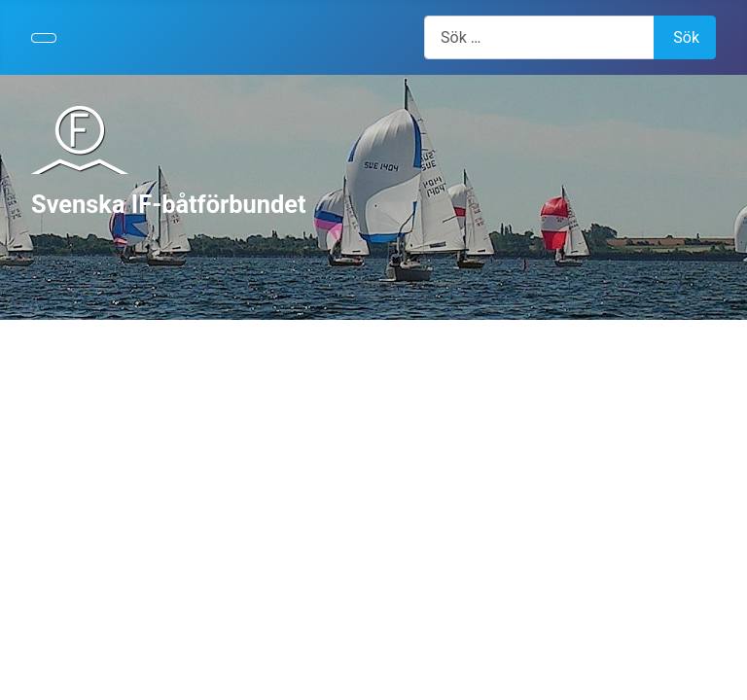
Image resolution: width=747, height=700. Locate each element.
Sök (686, 37)
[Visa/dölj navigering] (44, 38)
